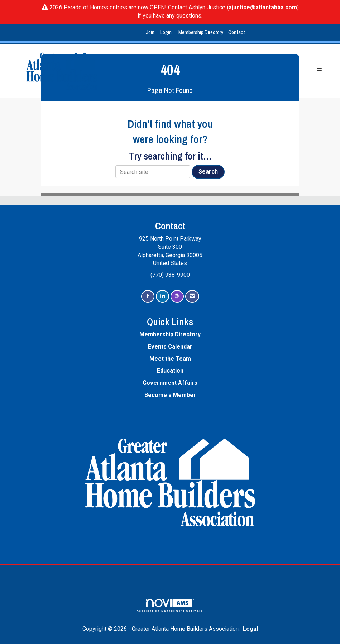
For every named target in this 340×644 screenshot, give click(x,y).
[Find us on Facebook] (148, 296)
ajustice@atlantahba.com (263, 7)
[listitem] (151, 32)
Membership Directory (201, 32)
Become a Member (170, 395)
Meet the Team (170, 359)
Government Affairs (170, 383)
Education (170, 371)
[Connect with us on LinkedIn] (162, 296)
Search (208, 172)
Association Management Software (170, 605)
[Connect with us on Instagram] (177, 296)
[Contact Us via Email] (192, 296)
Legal (250, 629)
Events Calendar (170, 347)
